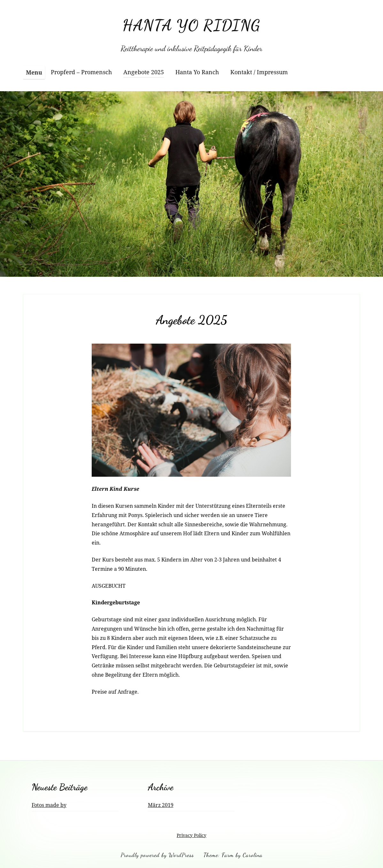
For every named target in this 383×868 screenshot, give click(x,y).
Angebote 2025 (144, 72)
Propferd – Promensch (81, 72)
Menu (34, 72)
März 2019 (161, 805)
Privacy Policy (191, 835)
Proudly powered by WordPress (157, 855)
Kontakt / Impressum (259, 72)
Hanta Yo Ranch (197, 72)
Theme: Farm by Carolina (233, 855)
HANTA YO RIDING (191, 25)
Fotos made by (49, 805)
